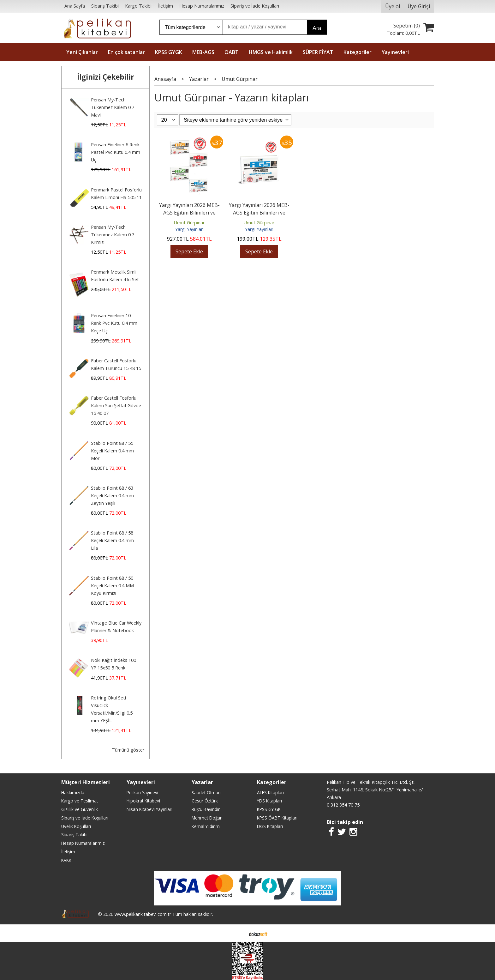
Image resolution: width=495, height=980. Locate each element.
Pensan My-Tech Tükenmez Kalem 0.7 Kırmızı (113, 235)
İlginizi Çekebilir (106, 77)
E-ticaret (238, 933)
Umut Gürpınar (189, 223)
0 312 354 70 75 (343, 805)
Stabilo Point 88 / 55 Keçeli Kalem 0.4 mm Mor (112, 451)
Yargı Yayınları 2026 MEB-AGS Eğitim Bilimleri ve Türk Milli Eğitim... (189, 213)
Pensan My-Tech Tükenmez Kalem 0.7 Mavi (113, 107)
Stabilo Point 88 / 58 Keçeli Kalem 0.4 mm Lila (112, 540)
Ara (317, 28)
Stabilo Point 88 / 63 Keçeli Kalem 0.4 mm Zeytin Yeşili (112, 496)
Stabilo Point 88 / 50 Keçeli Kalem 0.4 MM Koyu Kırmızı (112, 586)
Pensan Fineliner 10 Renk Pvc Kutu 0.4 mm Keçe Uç (114, 323)
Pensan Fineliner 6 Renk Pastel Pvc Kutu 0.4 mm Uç (116, 152)
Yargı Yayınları (189, 229)
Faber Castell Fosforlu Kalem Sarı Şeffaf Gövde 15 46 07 (116, 405)
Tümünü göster (128, 750)
